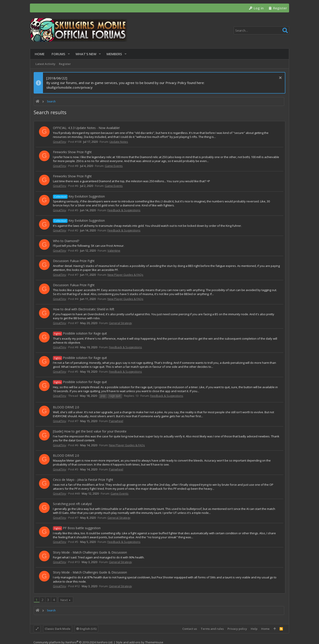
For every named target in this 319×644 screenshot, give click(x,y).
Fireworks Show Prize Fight (72, 152)
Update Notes (119, 142)
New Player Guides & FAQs (125, 275)
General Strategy (121, 323)
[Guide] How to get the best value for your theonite (90, 431)
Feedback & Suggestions (124, 210)
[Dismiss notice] (280, 78)
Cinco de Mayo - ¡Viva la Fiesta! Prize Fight (83, 480)
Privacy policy (237, 629)
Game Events (114, 166)
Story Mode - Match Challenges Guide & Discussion (90, 552)
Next (64, 600)
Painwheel (116, 421)
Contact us (190, 629)
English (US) (86, 629)
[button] (68, 54)
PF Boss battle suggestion (77, 528)
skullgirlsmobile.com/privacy (69, 87)
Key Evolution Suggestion (79, 196)
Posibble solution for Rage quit (80, 333)
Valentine (114, 251)
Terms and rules (212, 629)
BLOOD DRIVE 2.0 (66, 407)
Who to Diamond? (66, 241)
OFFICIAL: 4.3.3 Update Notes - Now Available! (86, 128)
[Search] (261, 30)
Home (265, 629)
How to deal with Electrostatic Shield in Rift (84, 309)
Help (254, 629)
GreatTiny (60, 142)
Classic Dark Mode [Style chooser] (58, 629)
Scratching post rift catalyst (72, 504)
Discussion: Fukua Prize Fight (74, 261)
